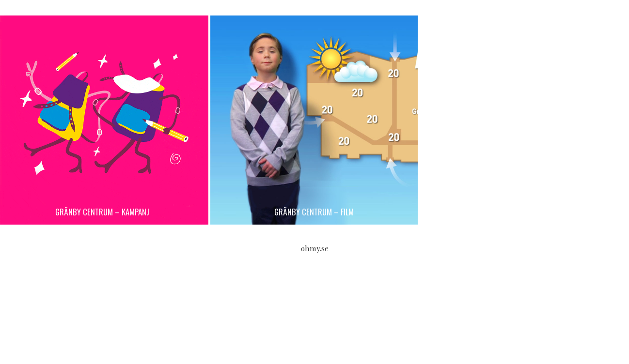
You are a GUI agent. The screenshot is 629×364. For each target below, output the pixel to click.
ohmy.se (315, 248)
